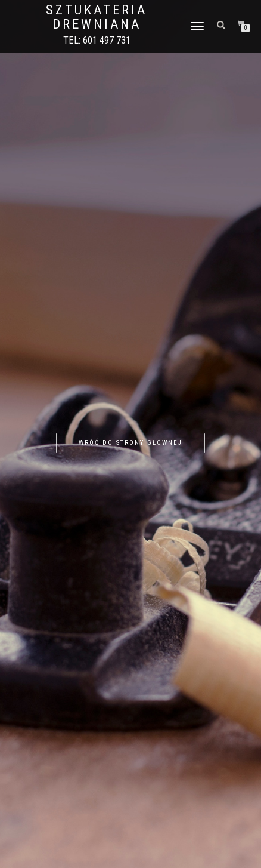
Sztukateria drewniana (97, 17)
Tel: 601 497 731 (97, 40)
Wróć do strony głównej (130, 443)
